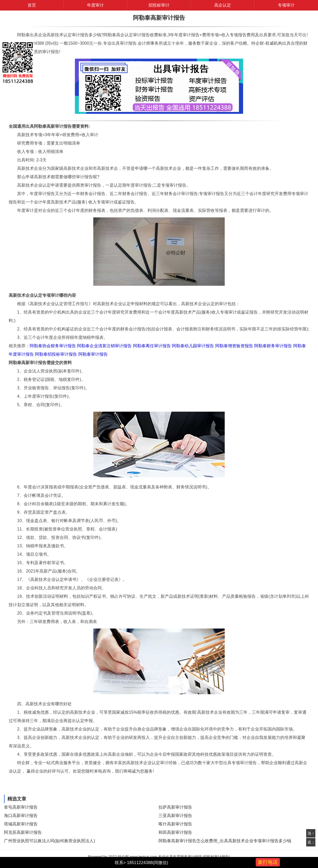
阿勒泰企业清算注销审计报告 (104, 346)
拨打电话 (268, 862)
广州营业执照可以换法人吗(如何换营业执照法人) (50, 841)
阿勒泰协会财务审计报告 (53, 346)
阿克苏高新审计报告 (23, 832)
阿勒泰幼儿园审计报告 (193, 346)
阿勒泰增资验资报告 (234, 346)
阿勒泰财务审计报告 (273, 346)
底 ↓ (311, 842)
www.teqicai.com (143, 857)
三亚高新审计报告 (175, 816)
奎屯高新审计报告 (21, 807)
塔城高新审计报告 (21, 824)
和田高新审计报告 (175, 832)
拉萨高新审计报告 (175, 807)
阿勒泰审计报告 (93, 354)
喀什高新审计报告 (175, 824)
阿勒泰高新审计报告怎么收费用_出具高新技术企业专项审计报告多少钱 (225, 841)
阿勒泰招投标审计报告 (56, 354)
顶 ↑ (311, 833)
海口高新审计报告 (21, 816)
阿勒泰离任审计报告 (152, 346)
